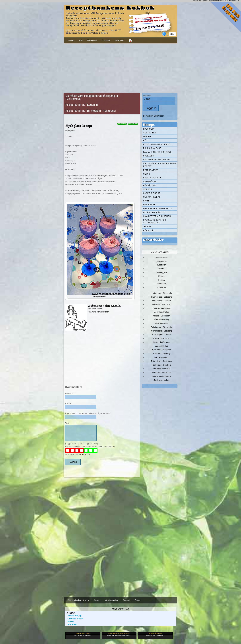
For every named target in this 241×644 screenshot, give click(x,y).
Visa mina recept (95, 309)
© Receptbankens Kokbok (78, 600)
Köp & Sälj (149, 230)
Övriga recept (152, 197)
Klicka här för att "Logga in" (82, 105)
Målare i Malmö (162, 323)
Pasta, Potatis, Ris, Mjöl (157, 152)
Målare (161, 269)
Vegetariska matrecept (157, 160)
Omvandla (106, 40)
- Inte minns (71, 625)
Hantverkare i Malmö (161, 301)
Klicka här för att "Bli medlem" (84, 111)
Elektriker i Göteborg (161, 308)
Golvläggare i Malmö (162, 335)
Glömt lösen (159, 116)
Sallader (149, 156)
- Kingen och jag (73, 616)
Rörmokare (161, 284)
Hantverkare (162, 261)
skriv (81, 40)
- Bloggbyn (70, 613)
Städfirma (161, 288)
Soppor (148, 189)
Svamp (147, 201)
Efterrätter (151, 170)
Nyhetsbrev (119, 40)
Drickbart (149, 205)
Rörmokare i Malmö (161, 369)
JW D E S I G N (84, 454)
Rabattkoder (153, 240)
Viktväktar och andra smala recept (160, 165)
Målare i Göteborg (161, 319)
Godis (147, 174)
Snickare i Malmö (161, 357)
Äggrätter (150, 133)
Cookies (97, 600)
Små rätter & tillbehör (157, 216)
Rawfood (149, 129)
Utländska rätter (154, 212)
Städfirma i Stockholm (161, 372)
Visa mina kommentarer (98, 312)
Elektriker (161, 265)
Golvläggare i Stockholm (161, 327)
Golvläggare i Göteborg (161, 331)
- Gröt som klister (74, 619)
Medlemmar (92, 40)
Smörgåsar (150, 182)
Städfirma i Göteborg (161, 376)
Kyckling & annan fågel (157, 144)
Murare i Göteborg (161, 342)
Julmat (147, 227)
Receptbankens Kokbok (110, 8)
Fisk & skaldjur (152, 148)
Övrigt (147, 137)
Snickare (161, 280)
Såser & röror (152, 193)
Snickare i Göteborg (161, 354)
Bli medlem (148, 116)
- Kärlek (69, 622)
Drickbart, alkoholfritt (158, 209)
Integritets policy (111, 600)
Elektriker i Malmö (162, 312)
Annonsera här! (160, 252)
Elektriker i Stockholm (162, 304)
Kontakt (71, 40)
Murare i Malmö (161, 346)
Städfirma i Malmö (161, 380)
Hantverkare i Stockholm (161, 293)
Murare (161, 276)
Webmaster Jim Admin (104, 306)
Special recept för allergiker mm (155, 221)
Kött (146, 141)
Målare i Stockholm (161, 316)
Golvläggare (161, 272)
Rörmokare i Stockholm (162, 361)
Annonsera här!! (121, 609)
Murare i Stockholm (161, 338)
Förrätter (150, 185)
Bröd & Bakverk (152, 178)
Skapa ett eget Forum (131, 600)
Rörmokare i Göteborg (161, 365)
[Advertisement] (120, 68)
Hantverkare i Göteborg (162, 297)
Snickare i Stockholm (162, 350)
